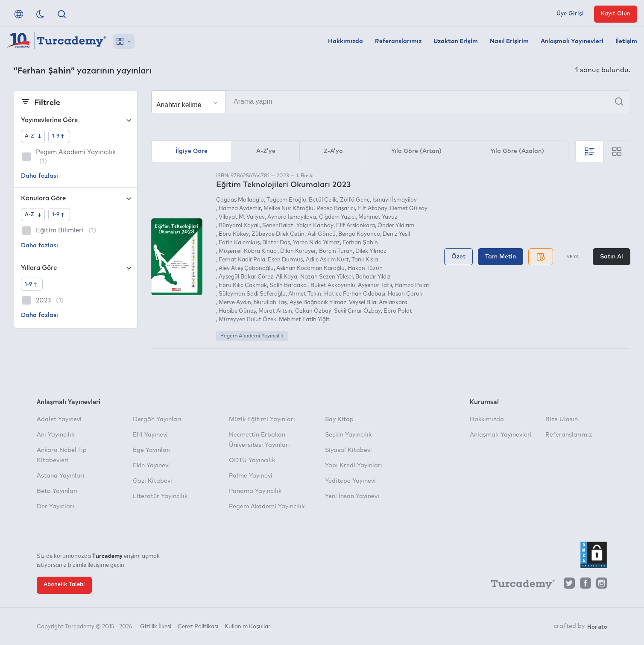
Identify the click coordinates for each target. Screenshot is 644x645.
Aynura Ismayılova (292, 217)
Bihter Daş (276, 243)
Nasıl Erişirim (509, 41)
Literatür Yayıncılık (160, 496)
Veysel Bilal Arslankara (378, 303)
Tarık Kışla (365, 260)
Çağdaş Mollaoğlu (240, 200)
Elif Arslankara (356, 226)
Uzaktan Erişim (456, 41)
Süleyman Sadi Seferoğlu (252, 294)
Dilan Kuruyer (298, 251)
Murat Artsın (275, 311)
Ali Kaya (287, 277)
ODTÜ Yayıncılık (252, 460)
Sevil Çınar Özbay (357, 311)
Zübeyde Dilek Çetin (278, 234)
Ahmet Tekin (305, 294)
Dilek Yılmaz (371, 251)
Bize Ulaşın (562, 419)
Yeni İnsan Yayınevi (352, 496)
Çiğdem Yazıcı (337, 217)
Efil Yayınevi (150, 435)
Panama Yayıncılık (255, 491)
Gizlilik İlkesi (156, 627)
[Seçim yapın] (189, 102)
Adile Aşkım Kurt (327, 260)
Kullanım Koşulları (248, 627)
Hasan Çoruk (405, 294)
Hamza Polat (412, 286)
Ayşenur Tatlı (375, 286)
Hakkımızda (345, 41)
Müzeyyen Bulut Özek (247, 320)
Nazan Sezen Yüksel (326, 277)
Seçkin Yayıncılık (348, 435)
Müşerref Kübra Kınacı (248, 251)
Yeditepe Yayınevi (350, 481)
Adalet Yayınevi (59, 419)
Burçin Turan (336, 251)
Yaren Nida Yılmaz (316, 243)
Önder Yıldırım (396, 226)
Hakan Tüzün (365, 268)
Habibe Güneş (237, 311)
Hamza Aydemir (240, 209)
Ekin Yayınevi (151, 466)
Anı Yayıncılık (56, 435)
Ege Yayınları (152, 450)
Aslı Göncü (322, 234)
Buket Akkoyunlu (333, 286)
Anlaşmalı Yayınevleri (572, 41)
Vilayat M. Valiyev (242, 217)
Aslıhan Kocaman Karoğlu (310, 268)
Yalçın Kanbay (315, 226)
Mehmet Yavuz (378, 217)
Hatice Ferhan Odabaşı (355, 294)
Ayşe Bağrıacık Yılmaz (318, 303)
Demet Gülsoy (409, 209)
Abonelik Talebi (64, 585)
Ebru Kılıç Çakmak (243, 286)
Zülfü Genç (355, 200)
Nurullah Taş (270, 303)
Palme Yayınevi (251, 476)
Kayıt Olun (616, 14)
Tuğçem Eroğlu (286, 200)
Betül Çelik (323, 200)
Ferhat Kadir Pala (242, 260)
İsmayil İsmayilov (395, 200)
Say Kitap (339, 419)
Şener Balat (278, 226)
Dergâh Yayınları (157, 419)
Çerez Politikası (198, 627)
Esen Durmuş (285, 260)
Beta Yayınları (57, 491)
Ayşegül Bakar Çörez (246, 277)
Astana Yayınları (61, 476)
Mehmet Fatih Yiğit (304, 320)
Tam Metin (501, 257)
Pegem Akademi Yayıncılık (252, 336)
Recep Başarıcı (336, 209)
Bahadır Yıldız (373, 277)
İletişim (626, 41)
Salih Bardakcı (288, 286)
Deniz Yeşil (396, 234)
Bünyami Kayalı (239, 226)
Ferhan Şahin (360, 243)
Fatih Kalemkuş (239, 243)
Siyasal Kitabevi (348, 450)
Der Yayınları (56, 507)
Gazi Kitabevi (152, 481)
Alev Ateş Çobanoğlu (246, 268)
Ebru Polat (398, 311)
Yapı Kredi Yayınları (354, 466)
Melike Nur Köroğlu (288, 209)
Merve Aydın (235, 303)
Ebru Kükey (234, 234)
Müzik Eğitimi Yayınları (262, 419)
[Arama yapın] (391, 102)
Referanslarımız (398, 41)
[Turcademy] (519, 585)
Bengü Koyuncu (359, 234)
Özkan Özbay (313, 311)
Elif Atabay (372, 209)
